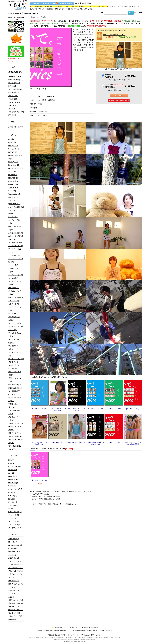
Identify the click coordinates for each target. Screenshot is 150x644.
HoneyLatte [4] (14, 149)
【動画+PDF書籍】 (59, 26)
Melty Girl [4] (13, 542)
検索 (102, 12)
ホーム (10, 13)
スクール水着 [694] (15, 89)
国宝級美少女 (76, 23)
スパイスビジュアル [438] (15, 293)
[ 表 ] (37, 89)
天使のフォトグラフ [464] (15, 399)
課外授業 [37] (13, 619)
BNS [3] (11, 460)
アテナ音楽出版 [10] (16, 246)
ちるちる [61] (13, 217)
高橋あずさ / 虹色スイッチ (77, 443)
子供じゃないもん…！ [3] (14, 592)
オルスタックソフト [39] (15, 270)
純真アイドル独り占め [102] (16, 441)
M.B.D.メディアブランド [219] (16, 170)
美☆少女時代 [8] (14, 613)
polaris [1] (12, 492)
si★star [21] (13, 496)
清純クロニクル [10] (16, 603)
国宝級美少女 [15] (15, 385)
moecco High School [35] (13, 484)
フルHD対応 (19, 13)
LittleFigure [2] (14, 162)
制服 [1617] (12, 86)
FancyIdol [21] (13, 146)
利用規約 (87, 635)
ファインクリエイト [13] (15, 335)
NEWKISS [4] (13, 548)
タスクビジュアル (134, 23)
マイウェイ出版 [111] (16, 359)
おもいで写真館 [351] (16, 207)
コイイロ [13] (13, 278)
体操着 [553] (13, 99)
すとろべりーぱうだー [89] (16, 212)
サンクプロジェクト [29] (15, 283)
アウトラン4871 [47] (16, 243)
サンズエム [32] (14, 288)
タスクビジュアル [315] (14, 318)
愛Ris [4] (11, 407)
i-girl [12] (11, 473)
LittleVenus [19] (14, 165)
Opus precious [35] (15, 489)
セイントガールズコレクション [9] (16, 299)
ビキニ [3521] (13, 96)
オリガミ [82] (13, 265)
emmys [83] (13, 470)
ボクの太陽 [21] (14, 581)
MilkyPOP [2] (13, 178)
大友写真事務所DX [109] (14, 393)
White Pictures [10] (15, 512)
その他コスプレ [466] (16, 112)
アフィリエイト (96, 635)
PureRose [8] (13, 184)
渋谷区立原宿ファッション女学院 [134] (16, 435)
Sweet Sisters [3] (14, 552)
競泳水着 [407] (14, 92)
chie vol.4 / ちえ (58, 442)
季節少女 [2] (13, 404)
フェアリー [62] (14, 521)
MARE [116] (13, 476)
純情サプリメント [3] (16, 610)
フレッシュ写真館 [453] (14, 341)
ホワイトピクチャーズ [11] (16, 354)
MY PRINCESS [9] (15, 545)
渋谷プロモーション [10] (15, 412)
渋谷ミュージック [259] (14, 419)
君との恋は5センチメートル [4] (16, 586)
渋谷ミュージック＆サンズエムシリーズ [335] (16, 427)
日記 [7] (11, 597)
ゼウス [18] (12, 314)
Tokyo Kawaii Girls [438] (13, 189)
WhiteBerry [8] (14, 197)
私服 (54, 100)
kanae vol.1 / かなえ (39, 409)
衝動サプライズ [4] (15, 616)
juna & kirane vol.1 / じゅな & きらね (77, 409)
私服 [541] (12, 115)
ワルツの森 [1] (14, 365)
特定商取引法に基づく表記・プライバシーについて (66, 635)
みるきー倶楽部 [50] (16, 236)
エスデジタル (120, 23)
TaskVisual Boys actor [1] (14, 507)
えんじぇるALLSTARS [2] (14, 556)
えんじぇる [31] (14, 515)
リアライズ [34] (14, 362)
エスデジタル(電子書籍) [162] (16, 260)
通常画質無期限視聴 (110, 76)
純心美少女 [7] (14, 607)
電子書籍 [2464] (14, 83)
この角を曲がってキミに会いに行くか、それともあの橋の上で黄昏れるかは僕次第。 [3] (16, 571)
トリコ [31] (12, 518)
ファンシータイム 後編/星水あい (58, 409)
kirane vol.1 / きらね (39, 480)
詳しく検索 (138, 12)
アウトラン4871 (89, 23)
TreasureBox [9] (14, 194)
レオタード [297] (14, 102)
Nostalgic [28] (13, 181)
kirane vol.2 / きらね (96, 409)
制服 (49, 100)
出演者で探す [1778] (16, 127)
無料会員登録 (89, 9)
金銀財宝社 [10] (14, 449)
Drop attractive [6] (15, 467)
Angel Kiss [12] (14, 539)
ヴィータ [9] (13, 368)
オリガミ (35, 26)
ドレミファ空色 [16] (16, 326)
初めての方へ (61, 9)
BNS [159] (12, 142)
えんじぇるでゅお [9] (16, 561)
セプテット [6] (14, 304)
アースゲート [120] (15, 249)
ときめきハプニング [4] (15, 222)
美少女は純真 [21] (15, 446)
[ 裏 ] (43, 89)
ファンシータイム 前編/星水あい (40, 443)
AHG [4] (11, 139)
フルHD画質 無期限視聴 (114, 86)
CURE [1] (12, 463)
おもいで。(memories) (105, 23)
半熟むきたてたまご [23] (15, 373)
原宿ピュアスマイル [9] (15, 380)
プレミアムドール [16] (14, 347)
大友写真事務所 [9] (15, 388)
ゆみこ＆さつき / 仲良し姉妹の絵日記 (133, 443)
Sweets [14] (13, 502)
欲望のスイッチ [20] (16, 600)
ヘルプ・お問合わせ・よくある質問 (76, 627)
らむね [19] (12, 239)
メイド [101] (13, 109)
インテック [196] (14, 252)
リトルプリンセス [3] (16, 528)
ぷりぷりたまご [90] (16, 233)
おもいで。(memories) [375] (14, 202)
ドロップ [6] (13, 330)
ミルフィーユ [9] (14, 525)
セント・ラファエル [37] (15, 309)
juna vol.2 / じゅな (133, 409)
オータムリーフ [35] (16, 275)
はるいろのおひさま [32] (15, 228)
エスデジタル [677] (15, 255)
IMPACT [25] (13, 152)
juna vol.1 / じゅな (114, 409)
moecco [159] (13, 479)
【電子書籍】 (45, 26)
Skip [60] (11, 499)
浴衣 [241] (12, 105)
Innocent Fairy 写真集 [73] (15, 157)
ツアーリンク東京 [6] (16, 323)
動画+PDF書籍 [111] (16, 80)
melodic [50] (13, 175)
